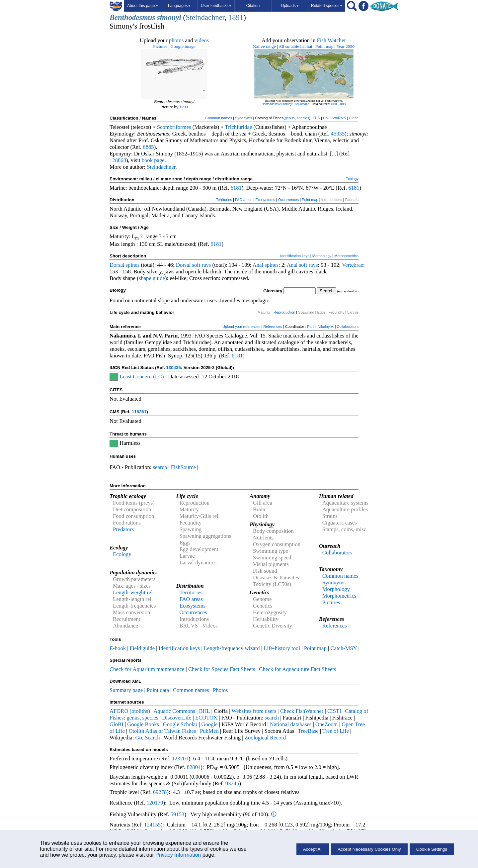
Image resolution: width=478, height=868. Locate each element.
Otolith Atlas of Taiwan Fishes (162, 731)
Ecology (352, 179)
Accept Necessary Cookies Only (369, 849)
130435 (173, 368)
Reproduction (284, 312)
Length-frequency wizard (232, 648)
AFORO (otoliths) (130, 711)
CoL (326, 118)
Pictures (160, 46)
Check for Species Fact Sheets (222, 669)
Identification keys (295, 256)
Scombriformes (174, 127)
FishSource (183, 467)
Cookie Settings (432, 849)
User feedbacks (216, 6)
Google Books (143, 724)
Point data (158, 690)
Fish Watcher (331, 40)
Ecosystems (265, 200)
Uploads (290, 6)
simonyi (169, 17)
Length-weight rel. (133, 592)
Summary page (126, 690)
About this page (142, 6)
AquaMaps (302, 104)
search (160, 467)
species (303, 118)
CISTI (334, 711)
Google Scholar (180, 724)
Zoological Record (265, 738)
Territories (224, 200)
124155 (152, 825)
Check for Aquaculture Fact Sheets (297, 669)
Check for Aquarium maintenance (147, 669)
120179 (155, 803)
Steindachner (205, 17)
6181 (236, 188)
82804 (194, 767)
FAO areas (244, 200)
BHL (205, 711)
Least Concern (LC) (142, 377)
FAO (184, 107)
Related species (326, 6)
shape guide (152, 278)
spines (133, 265)
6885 (148, 147)
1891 (236, 17)
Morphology (322, 256)
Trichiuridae (239, 127)
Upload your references (241, 327)
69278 (160, 792)
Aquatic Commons (174, 711)
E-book (118, 648)
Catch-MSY (344, 648)
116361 (139, 412)
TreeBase (308, 731)
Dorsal (117, 265)
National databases (291, 724)
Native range (264, 46)
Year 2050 (345, 46)
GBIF (334, 104)
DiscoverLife (177, 718)
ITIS (317, 118)
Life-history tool (282, 648)
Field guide (142, 648)
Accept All (313, 849)
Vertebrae (353, 265)
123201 (180, 759)
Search (152, 738)
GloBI (117, 724)
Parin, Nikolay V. (320, 327)
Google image (183, 46)
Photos (220, 690)
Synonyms (243, 118)
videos (202, 40)
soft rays (201, 265)
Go (139, 738)
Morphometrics (346, 256)
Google (210, 724)
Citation (253, 6)
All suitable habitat (295, 46)
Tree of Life (336, 731)
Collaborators (348, 327)
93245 (232, 783)
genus (290, 118)
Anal (258, 265)
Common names (219, 118)
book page (153, 160)
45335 (338, 134)
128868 (118, 160)
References (273, 327)
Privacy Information (178, 855)
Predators (123, 529)
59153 (178, 814)
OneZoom (327, 724)
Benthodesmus (132, 17)
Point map (324, 46)
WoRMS (339, 118)
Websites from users (254, 711)
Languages (179, 6)
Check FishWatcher (302, 711)
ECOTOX (206, 718)
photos (176, 40)
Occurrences (288, 200)
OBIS (342, 104)
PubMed (209, 731)
